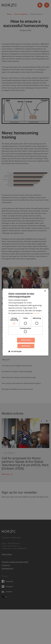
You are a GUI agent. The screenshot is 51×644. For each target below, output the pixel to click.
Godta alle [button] (26, 340)
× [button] (45, 291)
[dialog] (25, 322)
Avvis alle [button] (26, 346)
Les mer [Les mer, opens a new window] (37, 313)
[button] (15, 351)
